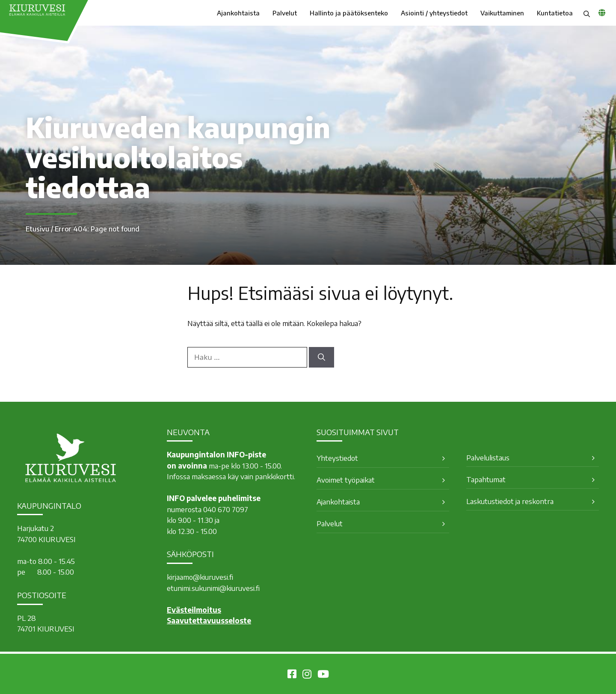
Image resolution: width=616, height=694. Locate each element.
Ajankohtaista (238, 13)
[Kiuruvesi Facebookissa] (292, 675)
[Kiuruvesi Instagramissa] (307, 675)
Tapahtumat (486, 479)
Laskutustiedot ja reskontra (510, 501)
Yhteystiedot (337, 458)
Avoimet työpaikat (346, 480)
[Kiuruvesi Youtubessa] (323, 675)
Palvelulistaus (488, 457)
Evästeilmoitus (194, 610)
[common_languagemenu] (602, 12)
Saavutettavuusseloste (209, 620)
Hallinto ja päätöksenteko (349, 13)
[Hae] (321, 357)
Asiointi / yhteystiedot (434, 13)
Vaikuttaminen (502, 13)
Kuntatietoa (555, 13)
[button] (587, 13)
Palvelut (285, 13)
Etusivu (37, 229)
